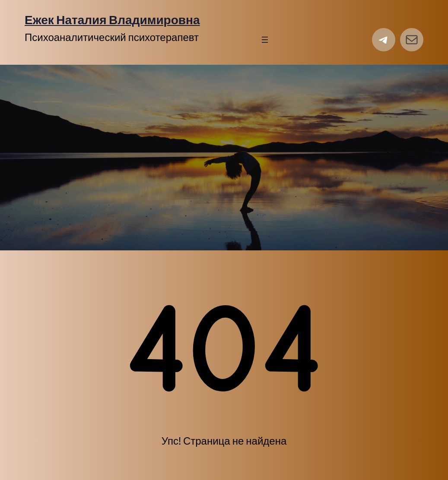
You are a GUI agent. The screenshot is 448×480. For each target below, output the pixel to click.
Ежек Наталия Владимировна (112, 20)
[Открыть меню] (265, 40)
